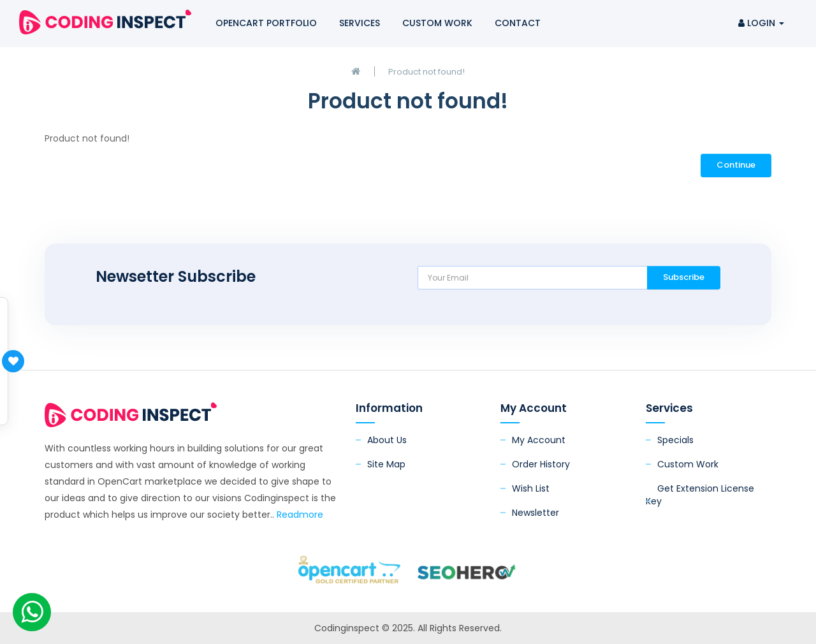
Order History (541, 464)
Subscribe (684, 277)
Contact (518, 23)
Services (360, 23)
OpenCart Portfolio (266, 23)
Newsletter (535, 513)
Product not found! (426, 72)
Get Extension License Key (700, 495)
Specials (675, 440)
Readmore (300, 515)
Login (761, 23)
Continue (736, 165)
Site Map (386, 464)
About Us (387, 440)
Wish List (531, 488)
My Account (539, 440)
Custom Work (437, 23)
